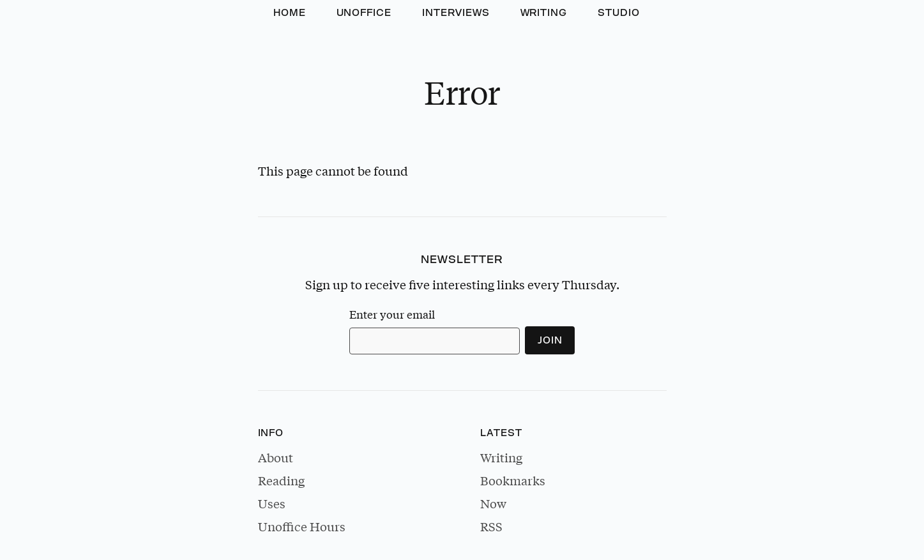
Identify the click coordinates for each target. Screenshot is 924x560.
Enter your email (392, 314)
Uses (272, 503)
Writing (544, 12)
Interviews (456, 12)
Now (493, 503)
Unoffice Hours (302, 526)
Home (290, 12)
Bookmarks (513, 480)
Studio (619, 12)
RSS (491, 526)
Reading (281, 480)
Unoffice (364, 12)
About (276, 457)
